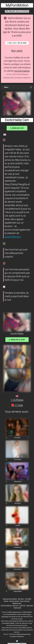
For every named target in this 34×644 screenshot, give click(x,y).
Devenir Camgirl (14, 601)
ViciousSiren (18, 460)
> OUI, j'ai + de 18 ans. (17, 43)
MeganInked (18, 482)
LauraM (18, 525)
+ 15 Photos (17, 400)
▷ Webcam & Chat (17, 340)
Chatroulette (17, 608)
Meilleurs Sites (17, 603)
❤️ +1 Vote (17, 405)
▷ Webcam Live (17, 128)
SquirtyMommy (13, 237)
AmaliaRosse (18, 547)
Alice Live (16, 606)
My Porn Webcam (6, 606)
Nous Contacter (25, 601)
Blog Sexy (21, 599)
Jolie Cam (23, 606)
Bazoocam (30, 606)
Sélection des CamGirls (10, 599)
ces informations (22, 71)
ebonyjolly (17, 438)
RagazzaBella (18, 591)
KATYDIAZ (18, 503)
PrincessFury (18, 569)
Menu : (7, 87)
